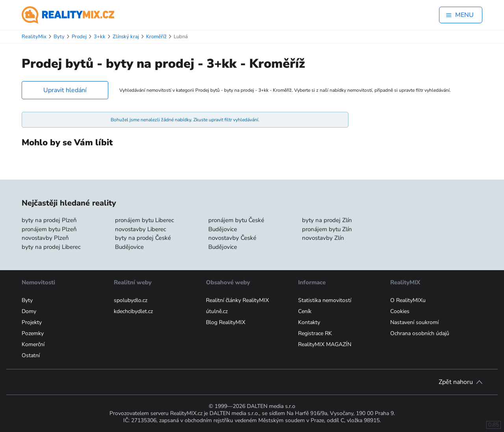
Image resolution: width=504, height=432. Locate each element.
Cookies (400, 311)
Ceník (305, 311)
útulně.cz (217, 311)
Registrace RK (315, 333)
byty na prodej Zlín (327, 220)
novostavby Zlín (323, 238)
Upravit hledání (65, 90)
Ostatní (31, 355)
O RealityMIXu (408, 300)
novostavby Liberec (141, 229)
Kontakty (309, 322)
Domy (29, 311)
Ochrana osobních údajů (420, 333)
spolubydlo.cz (131, 300)
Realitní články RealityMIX (237, 300)
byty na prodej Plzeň (49, 220)
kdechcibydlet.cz (133, 311)
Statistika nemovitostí (325, 300)
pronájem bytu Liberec (145, 220)
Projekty (32, 322)
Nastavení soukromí (414, 322)
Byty (27, 300)
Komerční (33, 344)
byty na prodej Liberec (51, 247)
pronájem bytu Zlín (327, 229)
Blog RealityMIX (226, 322)
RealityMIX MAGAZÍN (325, 344)
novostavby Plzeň (45, 238)
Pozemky (33, 333)
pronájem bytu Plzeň (49, 229)
